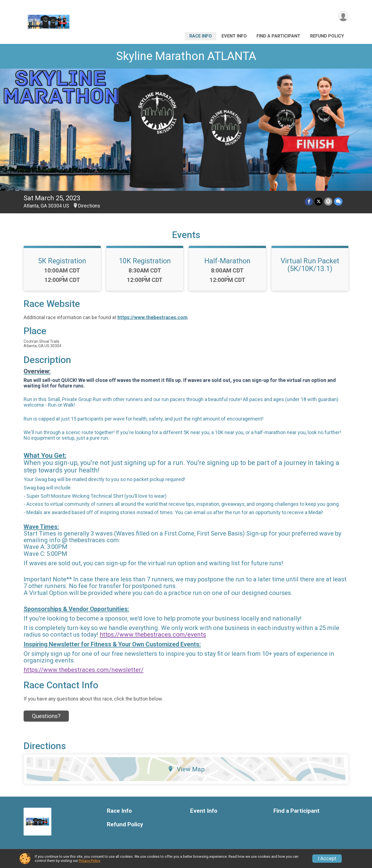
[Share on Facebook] (309, 202)
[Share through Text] (338, 202)
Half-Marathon (227, 261)
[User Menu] (343, 16)
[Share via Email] (328, 202)
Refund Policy (327, 36)
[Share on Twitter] (319, 202)
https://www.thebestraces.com (152, 317)
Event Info (234, 36)
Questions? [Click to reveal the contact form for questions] (46, 716)
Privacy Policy (89, 861)
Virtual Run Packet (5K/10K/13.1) (310, 265)
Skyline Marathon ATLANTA (186, 56)
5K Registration (62, 261)
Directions (89, 206)
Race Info (201, 36)
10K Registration (145, 261)
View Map (186, 769)
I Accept (327, 859)
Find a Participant (278, 36)
